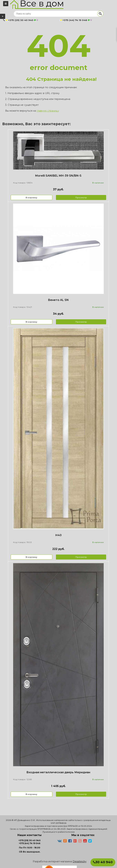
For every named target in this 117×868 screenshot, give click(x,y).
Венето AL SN (58, 300)
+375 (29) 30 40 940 (30, 840)
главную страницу (48, 111)
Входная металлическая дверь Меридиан (58, 772)
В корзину (31, 197)
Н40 (58, 535)
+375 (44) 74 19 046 (30, 843)
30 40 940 (103, 862)
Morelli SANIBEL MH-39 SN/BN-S (58, 176)
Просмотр (81, 197)
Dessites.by (80, 861)
